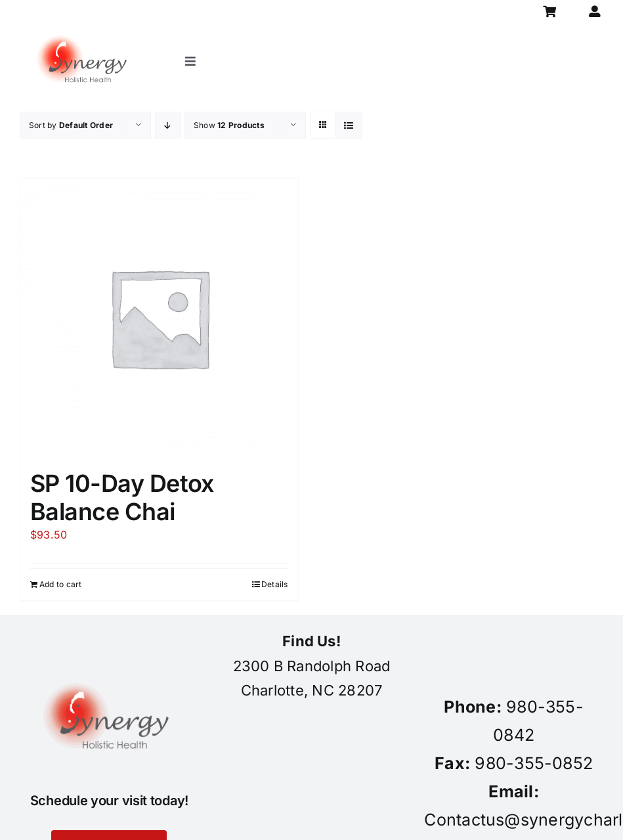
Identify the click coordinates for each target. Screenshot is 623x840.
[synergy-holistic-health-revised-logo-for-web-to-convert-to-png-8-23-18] (84, 29)
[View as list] (349, 125)
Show (229, 125)
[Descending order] (168, 125)
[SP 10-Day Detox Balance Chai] (159, 318)
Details (275, 584)
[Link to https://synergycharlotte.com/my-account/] (594, 11)
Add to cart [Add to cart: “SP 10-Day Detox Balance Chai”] (61, 584)
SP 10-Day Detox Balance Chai (122, 497)
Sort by (71, 125)
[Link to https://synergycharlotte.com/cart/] (550, 11)
